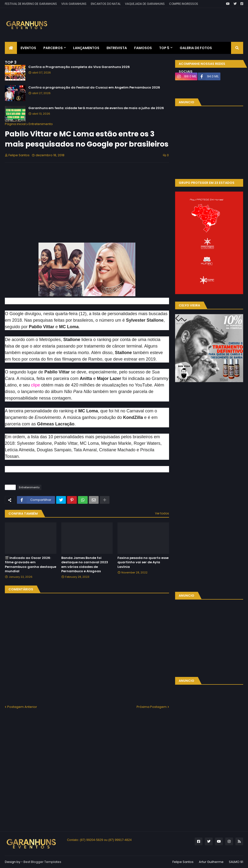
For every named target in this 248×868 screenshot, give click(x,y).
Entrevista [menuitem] (117, 48)
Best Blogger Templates (42, 862)
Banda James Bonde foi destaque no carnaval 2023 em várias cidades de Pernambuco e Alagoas (85, 565)
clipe (35, 385)
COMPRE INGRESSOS (184, 4)
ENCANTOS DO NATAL (106, 4)
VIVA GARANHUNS (74, 4)
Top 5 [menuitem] (164, 48)
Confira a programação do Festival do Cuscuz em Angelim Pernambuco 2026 (94, 88)
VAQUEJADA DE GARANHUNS (145, 4)
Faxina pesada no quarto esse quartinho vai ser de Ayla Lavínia (143, 562)
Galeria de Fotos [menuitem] (196, 48)
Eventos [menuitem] (28, 48)
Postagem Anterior (22, 707)
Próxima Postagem (152, 707)
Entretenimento (41, 124)
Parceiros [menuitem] (53, 48)
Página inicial (15, 124)
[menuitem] (11, 48)
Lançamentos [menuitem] (86, 48)
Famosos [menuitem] (143, 48)
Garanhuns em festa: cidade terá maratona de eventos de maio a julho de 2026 (96, 108)
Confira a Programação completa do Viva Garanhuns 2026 (79, 67)
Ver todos (162, 513)
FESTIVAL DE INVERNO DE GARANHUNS (31, 4)
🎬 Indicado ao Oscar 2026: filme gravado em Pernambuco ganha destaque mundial (31, 565)
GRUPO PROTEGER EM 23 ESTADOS (207, 183)
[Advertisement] (155, 21)
